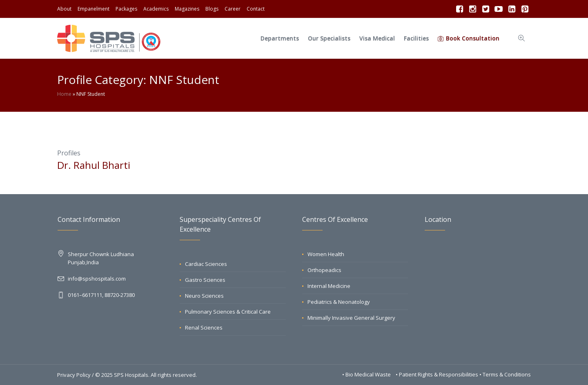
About (64, 9)
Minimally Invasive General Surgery (351, 318)
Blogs (212, 9)
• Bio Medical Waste (367, 374)
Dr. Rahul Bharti (94, 165)
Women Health (326, 254)
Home (64, 94)
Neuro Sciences (204, 296)
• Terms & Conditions (505, 374)
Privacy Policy (74, 375)
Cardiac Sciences (206, 264)
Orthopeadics (324, 270)
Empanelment (94, 9)
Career (233, 9)
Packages (126, 9)
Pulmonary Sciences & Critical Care (228, 312)
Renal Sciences (204, 327)
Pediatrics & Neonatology (339, 302)
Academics (156, 9)
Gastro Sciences (205, 280)
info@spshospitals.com (97, 279)
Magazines (187, 9)
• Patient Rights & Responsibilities (438, 374)
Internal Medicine (329, 286)
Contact (256, 9)
